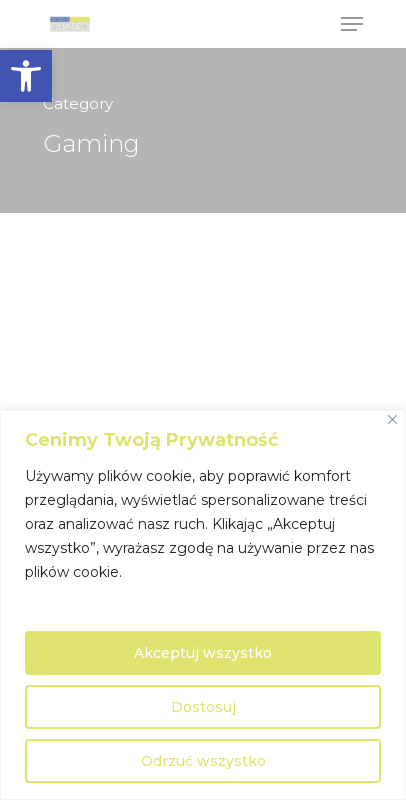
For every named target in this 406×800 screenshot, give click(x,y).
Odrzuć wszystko (203, 761)
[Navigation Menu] (352, 24)
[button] (26, 76)
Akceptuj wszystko (203, 653)
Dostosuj (203, 707)
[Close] (392, 419)
